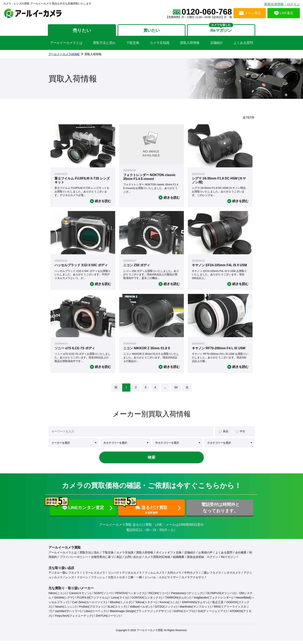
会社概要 (241, 556)
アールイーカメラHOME (64, 55)
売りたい (80, 31)
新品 (226, 432)
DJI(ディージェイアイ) (212, 615)
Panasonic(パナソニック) (187, 596)
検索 (151, 459)
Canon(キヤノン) (80, 596)
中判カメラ (191, 576)
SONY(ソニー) (103, 596)
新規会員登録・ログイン (282, 4)
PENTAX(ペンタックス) (130, 596)
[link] (116, 389)
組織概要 (179, 561)
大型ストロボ (116, 581)
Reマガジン (228, 561)
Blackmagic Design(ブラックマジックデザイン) (140, 615)
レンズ (70, 581)
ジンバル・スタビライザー (162, 581)
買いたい (152, 31)
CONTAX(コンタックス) (147, 601)
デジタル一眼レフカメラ (64, 576)
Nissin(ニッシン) (66, 610)
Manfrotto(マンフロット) (195, 610)
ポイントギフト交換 (169, 556)
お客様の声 (205, 556)
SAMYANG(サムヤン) (196, 606)
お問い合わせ (133, 561)
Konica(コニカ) (169, 606)
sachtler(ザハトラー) (68, 615)
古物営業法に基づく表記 (106, 561)
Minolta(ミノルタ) (121, 606)
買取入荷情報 (190, 44)
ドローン (82, 581)
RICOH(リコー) (158, 596)
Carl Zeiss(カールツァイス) (89, 606)
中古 (242, 432)
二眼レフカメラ (211, 576)
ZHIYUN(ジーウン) (108, 619)
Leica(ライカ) (120, 601)
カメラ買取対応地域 (157, 561)
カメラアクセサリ (193, 581)
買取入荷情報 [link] (93, 55)
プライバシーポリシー (74, 561)
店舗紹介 (217, 44)
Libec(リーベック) (96, 615)
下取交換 (133, 44)
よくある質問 (243, 44)
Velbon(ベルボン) (141, 610)
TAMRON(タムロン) (178, 601)
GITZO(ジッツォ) (166, 610)
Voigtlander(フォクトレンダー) (213, 601)
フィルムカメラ (155, 576)
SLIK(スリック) (117, 610)
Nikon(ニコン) (57, 596)
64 (176, 388)
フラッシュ (98, 581)
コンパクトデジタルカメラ (125, 576)
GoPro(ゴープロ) (184, 615)
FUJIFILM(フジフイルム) (93, 601)
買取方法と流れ (104, 44)
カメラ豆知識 (160, 44)
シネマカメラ (232, 576)
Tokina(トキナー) (146, 606)
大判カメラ (174, 576)
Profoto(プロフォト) (92, 610)
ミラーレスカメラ (94, 576)
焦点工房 (218, 606)
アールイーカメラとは (66, 44)
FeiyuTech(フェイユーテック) (74, 619)
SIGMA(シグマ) (64, 601)
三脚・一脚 (135, 581)
